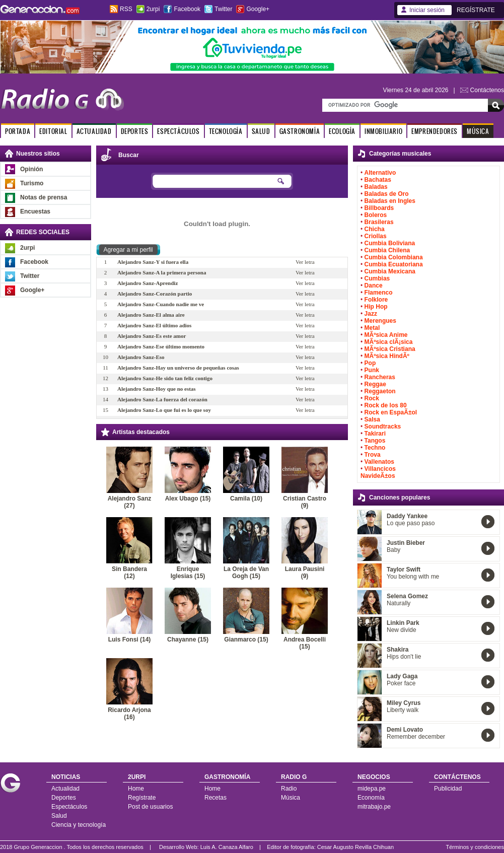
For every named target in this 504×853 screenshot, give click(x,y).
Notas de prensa (44, 197)
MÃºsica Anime (386, 335)
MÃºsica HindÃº (387, 356)
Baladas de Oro (387, 194)
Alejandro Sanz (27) (130, 502)
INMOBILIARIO (383, 131)
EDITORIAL (53, 131)
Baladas (376, 187)
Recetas (215, 798)
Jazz (371, 314)
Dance (374, 286)
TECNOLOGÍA (226, 131)
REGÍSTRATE (476, 10)
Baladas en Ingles (390, 201)
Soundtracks (383, 427)
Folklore (376, 300)
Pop (370, 363)
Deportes (64, 798)
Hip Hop (376, 307)
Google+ (258, 9)
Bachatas (378, 180)
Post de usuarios (150, 807)
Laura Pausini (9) (305, 573)
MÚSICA (478, 131)
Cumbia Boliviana (390, 243)
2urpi (153, 9)
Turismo (32, 183)
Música (291, 798)
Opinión (31, 169)
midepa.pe (372, 789)
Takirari (375, 434)
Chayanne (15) (188, 639)
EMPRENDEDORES (435, 131)
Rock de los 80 (386, 405)
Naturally (399, 603)
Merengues (380, 321)
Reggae (375, 384)
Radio (289, 789)
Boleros (376, 215)
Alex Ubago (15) (188, 499)
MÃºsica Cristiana (390, 349)
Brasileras (379, 222)
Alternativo (380, 173)
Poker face (401, 683)
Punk (372, 370)
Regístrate (142, 798)
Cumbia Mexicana (390, 271)
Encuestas (35, 211)
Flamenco (379, 293)
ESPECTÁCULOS (178, 131)
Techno (375, 448)
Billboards (379, 208)
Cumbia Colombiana (394, 257)
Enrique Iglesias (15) (188, 573)
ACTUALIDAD (94, 131)
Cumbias (377, 278)
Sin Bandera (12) (129, 573)
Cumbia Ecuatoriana (394, 264)
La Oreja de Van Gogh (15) (246, 573)
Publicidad (448, 789)
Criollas (376, 236)
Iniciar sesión (427, 10)
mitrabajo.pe (374, 807)
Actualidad (65, 789)
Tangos (375, 441)
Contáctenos (487, 90)
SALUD (261, 131)
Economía (371, 798)
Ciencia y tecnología (79, 825)
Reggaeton (380, 391)
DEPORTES (135, 131)
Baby (393, 550)
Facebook (187, 9)
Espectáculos (69, 807)
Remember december (416, 737)
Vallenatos (379, 462)
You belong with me (413, 577)
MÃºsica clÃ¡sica (389, 342)
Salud (59, 816)
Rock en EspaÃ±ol (391, 412)
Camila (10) (246, 499)
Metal (372, 328)
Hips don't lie (404, 657)
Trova (373, 455)
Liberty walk (403, 710)
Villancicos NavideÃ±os (378, 472)
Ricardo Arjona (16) (129, 714)
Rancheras (380, 377)
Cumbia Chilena (387, 250)
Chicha (375, 229)
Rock (372, 398)
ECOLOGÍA (342, 131)
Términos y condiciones (475, 847)
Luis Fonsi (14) (130, 639)
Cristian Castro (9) (305, 502)
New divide (402, 630)
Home (136, 789)
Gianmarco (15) (246, 639)
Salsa (372, 419)
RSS (126, 9)
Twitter (223, 9)
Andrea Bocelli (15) (305, 643)
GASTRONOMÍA (300, 131)
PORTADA (18, 131)
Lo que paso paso (411, 523)
